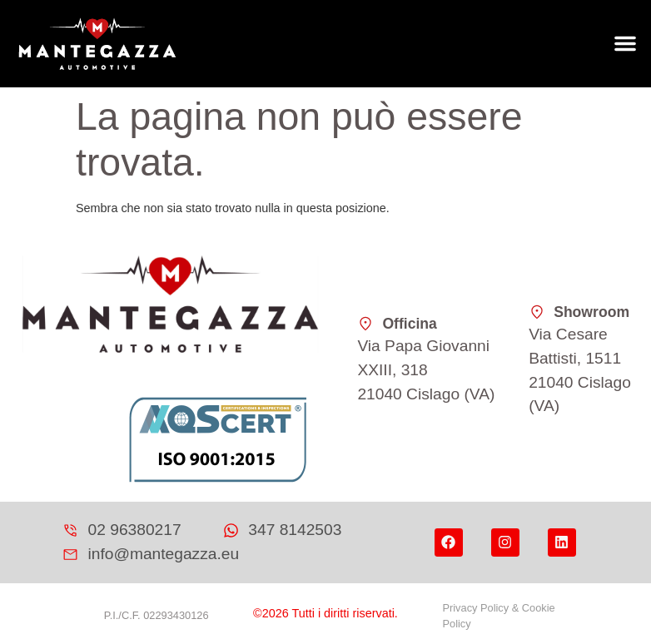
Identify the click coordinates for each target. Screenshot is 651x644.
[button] (625, 43)
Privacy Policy (475, 608)
